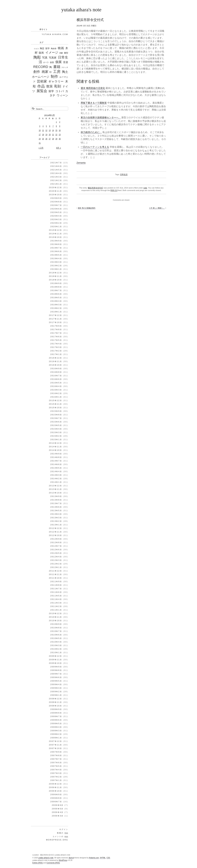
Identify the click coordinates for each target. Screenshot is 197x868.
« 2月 (41, 148)
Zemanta (81, 163)
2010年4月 (56, 642)
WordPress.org (57, 840)
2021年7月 (56, 163)
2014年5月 (56, 468)
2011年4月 (56, 599)
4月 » (59, 148)
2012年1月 (56, 567)
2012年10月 (56, 535)
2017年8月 (56, 330)
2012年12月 (56, 528)
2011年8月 (56, 585)
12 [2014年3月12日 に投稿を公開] (46, 130)
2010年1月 (56, 653)
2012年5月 (56, 553)
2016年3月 (56, 390)
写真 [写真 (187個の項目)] (45, 57)
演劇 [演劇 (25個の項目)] (61, 53)
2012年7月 (56, 546)
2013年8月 (56, 500)
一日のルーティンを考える (95, 147)
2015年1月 (56, 440)
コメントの (60, 837)
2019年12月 (56, 230)
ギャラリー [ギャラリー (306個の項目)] (56, 81)
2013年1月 (56, 525)
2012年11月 (56, 532)
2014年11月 (56, 447)
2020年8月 (56, 202)
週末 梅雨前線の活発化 (93, 88)
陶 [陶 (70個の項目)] (51, 67)
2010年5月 (56, 638)
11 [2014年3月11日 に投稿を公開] (43, 130)
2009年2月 (56, 692)
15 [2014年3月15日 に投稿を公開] (56, 130)
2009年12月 (56, 656)
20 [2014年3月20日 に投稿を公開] (50, 135)
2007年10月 (56, 748)
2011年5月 (56, 596)
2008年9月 (56, 709)
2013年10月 (56, 493)
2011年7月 (56, 589)
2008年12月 (56, 699)
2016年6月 (56, 379)
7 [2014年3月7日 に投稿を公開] (53, 126)
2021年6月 (56, 166)
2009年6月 (56, 677)
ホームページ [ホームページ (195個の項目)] (41, 77)
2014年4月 (56, 472)
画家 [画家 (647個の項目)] (45, 72)
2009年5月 (56, 681)
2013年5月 (56, 511)
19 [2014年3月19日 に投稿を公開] (46, 135)
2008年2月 (56, 734)
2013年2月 (56, 521)
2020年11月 (56, 191)
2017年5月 (56, 340)
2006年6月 (58, 805)
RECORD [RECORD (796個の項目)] (41, 67)
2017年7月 (56, 333)
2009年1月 (56, 695)
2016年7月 (56, 376)
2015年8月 (56, 415)
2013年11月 (56, 489)
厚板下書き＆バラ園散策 (94, 103)
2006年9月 (56, 795)
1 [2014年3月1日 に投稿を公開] (56, 122)
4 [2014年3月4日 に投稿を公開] (43, 126)
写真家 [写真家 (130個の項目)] (53, 58)
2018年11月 (56, 276)
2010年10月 (56, 621)
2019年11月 (56, 234)
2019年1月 (56, 269)
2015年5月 (56, 425)
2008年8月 (56, 713)
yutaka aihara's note (81, 10)
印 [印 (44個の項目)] (50, 72)
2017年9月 (56, 326)
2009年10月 (56, 663)
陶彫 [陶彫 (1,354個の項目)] (37, 57)
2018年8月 (56, 287)
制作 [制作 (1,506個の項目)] (54, 76)
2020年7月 (56, 205)
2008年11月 (56, 702)
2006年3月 (58, 816)
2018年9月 (56, 283)
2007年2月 (56, 777)
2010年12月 (56, 614)
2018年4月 (56, 301)
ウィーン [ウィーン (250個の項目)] (62, 95)
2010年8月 (56, 628)
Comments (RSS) (53, 863)
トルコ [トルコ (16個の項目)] (36, 49)
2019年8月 (56, 244)
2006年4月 (58, 812)
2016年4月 (56, 386)
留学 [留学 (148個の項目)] (51, 91)
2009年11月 (56, 660)
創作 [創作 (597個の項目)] (37, 72)
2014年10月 (56, 450)
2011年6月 (56, 592)
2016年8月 (56, 372)
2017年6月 (56, 337)
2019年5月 (56, 255)
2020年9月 (56, 198)
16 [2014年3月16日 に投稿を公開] (60, 130)
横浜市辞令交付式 (95, 188)
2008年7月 (56, 716)
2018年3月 (56, 305)
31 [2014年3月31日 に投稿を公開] (40, 143)
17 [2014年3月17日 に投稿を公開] (40, 135)
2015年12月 (56, 401)
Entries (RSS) (38, 863)
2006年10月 (56, 791)
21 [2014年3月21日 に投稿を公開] (53, 135)
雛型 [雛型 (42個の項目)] (66, 53)
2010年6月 (56, 635)
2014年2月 (56, 479)
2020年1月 (56, 227)
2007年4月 (56, 770)
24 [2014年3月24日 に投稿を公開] (40, 139)
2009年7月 (56, 674)
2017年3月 (56, 347)
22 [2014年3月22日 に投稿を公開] (56, 135)
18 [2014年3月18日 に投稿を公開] (43, 135)
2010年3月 (56, 645)
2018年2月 (56, 308)
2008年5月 (56, 724)
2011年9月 (56, 582)
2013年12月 (56, 486)
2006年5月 (58, 809)
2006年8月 (56, 798)
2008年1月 (56, 738)
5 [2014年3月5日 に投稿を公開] (46, 126)
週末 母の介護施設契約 (87, 208)
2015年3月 (56, 432)
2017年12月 (56, 315)
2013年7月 (56, 503)
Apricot (71, 858)
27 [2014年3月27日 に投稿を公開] (50, 139)
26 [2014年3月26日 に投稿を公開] (46, 139)
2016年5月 (56, 383)
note (145, 188)
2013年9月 (56, 496)
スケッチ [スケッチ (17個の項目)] (65, 67)
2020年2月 (56, 223)
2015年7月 (56, 418)
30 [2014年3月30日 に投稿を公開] (60, 139)
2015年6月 (56, 422)
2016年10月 (56, 365)
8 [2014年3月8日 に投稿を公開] (56, 126)
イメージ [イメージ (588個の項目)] (52, 52)
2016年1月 (56, 397)
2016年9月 (56, 369)
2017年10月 (56, 322)
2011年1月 (56, 610)
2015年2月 (56, 436)
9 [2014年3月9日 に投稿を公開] (60, 126)
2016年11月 (56, 361)
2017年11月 (56, 319)
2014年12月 (56, 443)
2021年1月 (56, 184)
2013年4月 (56, 514)
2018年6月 (56, 294)
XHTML (103, 858)
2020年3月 (56, 219)
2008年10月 (56, 706)
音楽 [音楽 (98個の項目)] (66, 62)
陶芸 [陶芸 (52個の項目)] (42, 48)
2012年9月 (56, 539)
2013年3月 (56, 518)
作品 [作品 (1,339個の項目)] (41, 86)
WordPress (63, 860)
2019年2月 (56, 266)
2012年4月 (56, 557)
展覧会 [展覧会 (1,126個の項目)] (42, 91)
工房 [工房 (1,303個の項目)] (57, 72)
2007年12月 (56, 741)
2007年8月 (56, 756)
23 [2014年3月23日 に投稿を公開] (60, 135)
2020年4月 (56, 216)
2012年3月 (56, 560)
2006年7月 (56, 802)
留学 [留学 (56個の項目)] (48, 48)
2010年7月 (56, 631)
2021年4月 (56, 173)
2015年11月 (56, 404)
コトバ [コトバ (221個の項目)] (60, 91)
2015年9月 (56, 411)
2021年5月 (56, 170)
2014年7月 (56, 461)
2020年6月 (56, 209)
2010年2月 (56, 649)
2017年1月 (56, 354)
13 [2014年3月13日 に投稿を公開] (50, 130)
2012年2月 (56, 564)
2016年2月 (56, 393)
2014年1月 (56, 482)
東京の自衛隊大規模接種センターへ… (101, 118)
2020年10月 (56, 195)
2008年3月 (56, 731)
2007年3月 (56, 773)
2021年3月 (56, 177)
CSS (108, 858)
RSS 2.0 (114, 190)
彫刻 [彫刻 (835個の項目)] (58, 86)
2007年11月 (56, 745)
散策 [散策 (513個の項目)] (50, 86)
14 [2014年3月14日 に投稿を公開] (53, 130)
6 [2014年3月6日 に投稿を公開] (50, 126)
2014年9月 (56, 454)
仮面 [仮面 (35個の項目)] (52, 62)
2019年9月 (56, 241)
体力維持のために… (91, 132)
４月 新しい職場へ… (157, 208)
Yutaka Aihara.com (55, 34)
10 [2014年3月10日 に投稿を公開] (40, 130)
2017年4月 (56, 344)
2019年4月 (56, 259)
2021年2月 (56, 180)
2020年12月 (56, 188)
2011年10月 (56, 578)
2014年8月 (56, 457)
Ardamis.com (94, 858)
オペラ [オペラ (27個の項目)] (46, 62)
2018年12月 (56, 273)
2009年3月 (56, 688)
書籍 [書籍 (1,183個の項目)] (57, 67)
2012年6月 (56, 550)
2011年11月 (56, 574)
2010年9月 (56, 624)
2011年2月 (56, 606)
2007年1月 (56, 780)
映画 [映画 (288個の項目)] (61, 48)
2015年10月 (56, 408)
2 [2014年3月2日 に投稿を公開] (60, 122)
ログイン (64, 829)
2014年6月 (56, 464)
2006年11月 (56, 787)
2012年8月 (56, 543)
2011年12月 (56, 571)
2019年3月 (56, 262)
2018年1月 (56, 312)
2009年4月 (56, 685)
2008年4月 (56, 727)
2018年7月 (56, 290)
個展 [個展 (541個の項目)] (59, 62)
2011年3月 (56, 603)
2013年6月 (56, 507)
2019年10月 (56, 237)
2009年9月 (56, 667)
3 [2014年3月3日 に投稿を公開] (40, 126)
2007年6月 (56, 763)
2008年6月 (56, 720)
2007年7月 (56, 759)
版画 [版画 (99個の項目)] (41, 53)
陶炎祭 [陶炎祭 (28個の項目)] (54, 49)
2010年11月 (56, 617)
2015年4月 (56, 429)
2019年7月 (56, 248)
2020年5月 (56, 212)
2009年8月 (56, 670)
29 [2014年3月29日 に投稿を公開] (56, 139)
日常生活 (124, 174)
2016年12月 (56, 358)
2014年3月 (56, 475)
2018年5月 (56, 298)
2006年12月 (56, 784)
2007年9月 (56, 752)
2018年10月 (56, 280)
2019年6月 (56, 251)
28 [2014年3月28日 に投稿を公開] (53, 139)
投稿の (62, 833)
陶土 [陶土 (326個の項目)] (65, 72)
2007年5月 (56, 766)
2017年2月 (56, 351)
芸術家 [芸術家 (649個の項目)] (42, 81)
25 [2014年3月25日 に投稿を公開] (43, 139)
